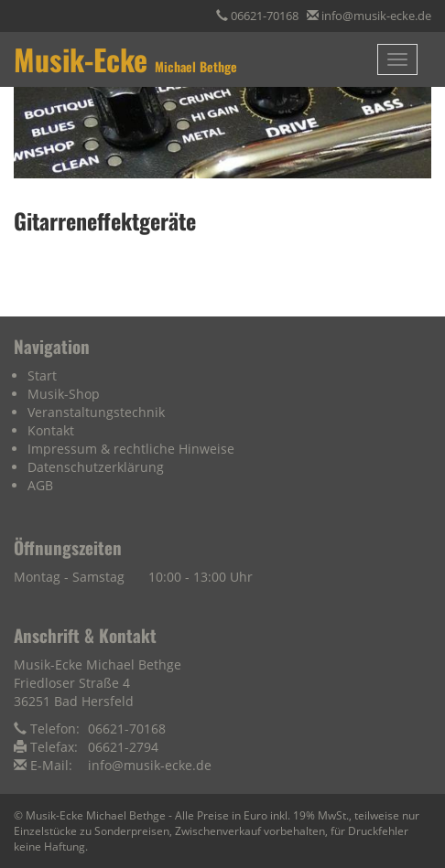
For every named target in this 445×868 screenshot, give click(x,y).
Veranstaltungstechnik (96, 412)
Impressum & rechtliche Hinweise (131, 449)
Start (42, 375)
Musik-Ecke (125, 59)
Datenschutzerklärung (96, 467)
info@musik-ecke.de (376, 16)
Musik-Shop (64, 394)
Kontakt (51, 430)
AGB (40, 485)
